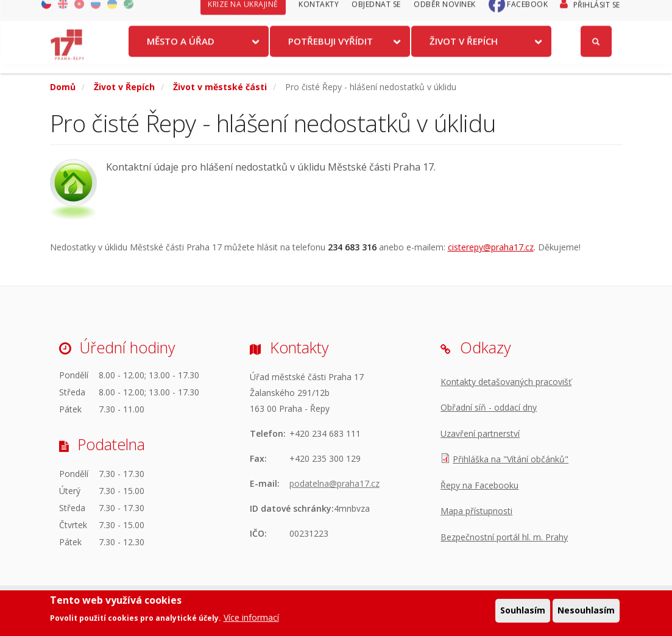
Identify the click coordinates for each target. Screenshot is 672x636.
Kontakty (319, 14)
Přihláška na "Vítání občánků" (511, 459)
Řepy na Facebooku (479, 485)
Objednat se (376, 14)
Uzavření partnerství (480, 433)
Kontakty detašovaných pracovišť (506, 382)
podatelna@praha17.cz (334, 483)
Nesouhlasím (586, 611)
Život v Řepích (464, 51)
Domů (63, 87)
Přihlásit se (597, 14)
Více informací (251, 618)
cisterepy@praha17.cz (491, 247)
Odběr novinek (445, 14)
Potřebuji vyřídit (331, 51)
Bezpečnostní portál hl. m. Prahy (504, 537)
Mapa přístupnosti (476, 511)
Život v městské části (220, 87)
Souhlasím (523, 611)
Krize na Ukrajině (243, 14)
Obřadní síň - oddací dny (489, 407)
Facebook (527, 14)
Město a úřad (181, 51)
